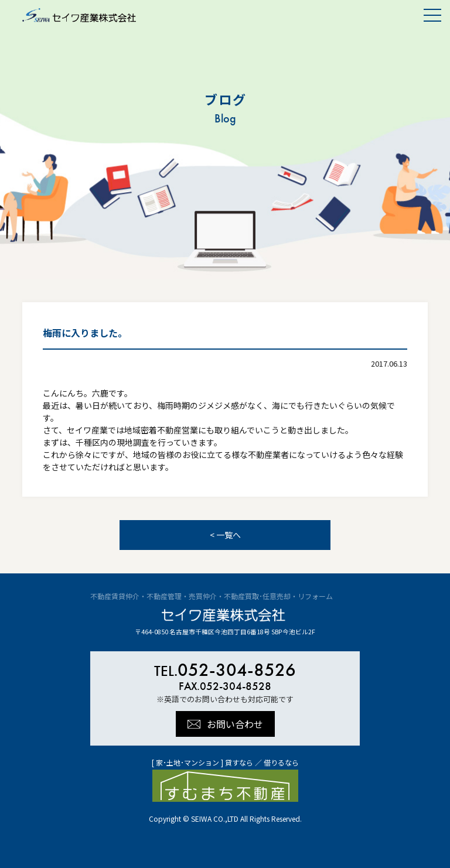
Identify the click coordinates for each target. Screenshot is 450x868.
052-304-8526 (225, 670)
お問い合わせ (235, 724)
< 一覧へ (225, 535)
